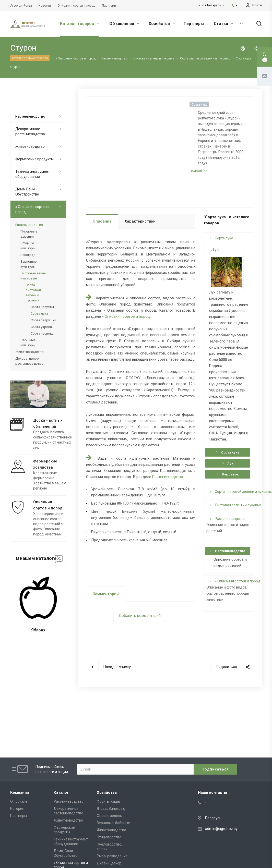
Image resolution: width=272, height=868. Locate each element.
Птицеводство (109, 837)
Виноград (28, 255)
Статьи (223, 24)
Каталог (61, 792)
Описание (102, 221)
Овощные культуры (28, 343)
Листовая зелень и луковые (236, 505)
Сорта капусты (42, 307)
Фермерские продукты (34, 159)
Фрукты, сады (108, 801)
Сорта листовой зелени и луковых (241, 492)
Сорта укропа (41, 327)
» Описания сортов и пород (126, 316)
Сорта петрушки (43, 320)
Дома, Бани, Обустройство (27, 192)
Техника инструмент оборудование (33, 174)
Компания (20, 792)
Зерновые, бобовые (113, 823)
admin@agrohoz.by (221, 829)
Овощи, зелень (109, 816)
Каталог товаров (79, 24)
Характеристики (140, 221)
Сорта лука (222, 238)
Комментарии (106, 594)
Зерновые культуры (28, 264)
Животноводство (30, 146)
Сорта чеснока (42, 333)
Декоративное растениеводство (30, 131)
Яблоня (38, 630)
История (17, 809)
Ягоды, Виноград (111, 809)
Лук (215, 249)
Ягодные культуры (28, 246)
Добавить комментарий (140, 616)
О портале (19, 801)
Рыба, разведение (112, 856)
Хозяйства (162, 24)
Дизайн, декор (109, 863)
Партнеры (194, 24)
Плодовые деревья (29, 234)
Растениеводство (168, 477)
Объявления (124, 24)
